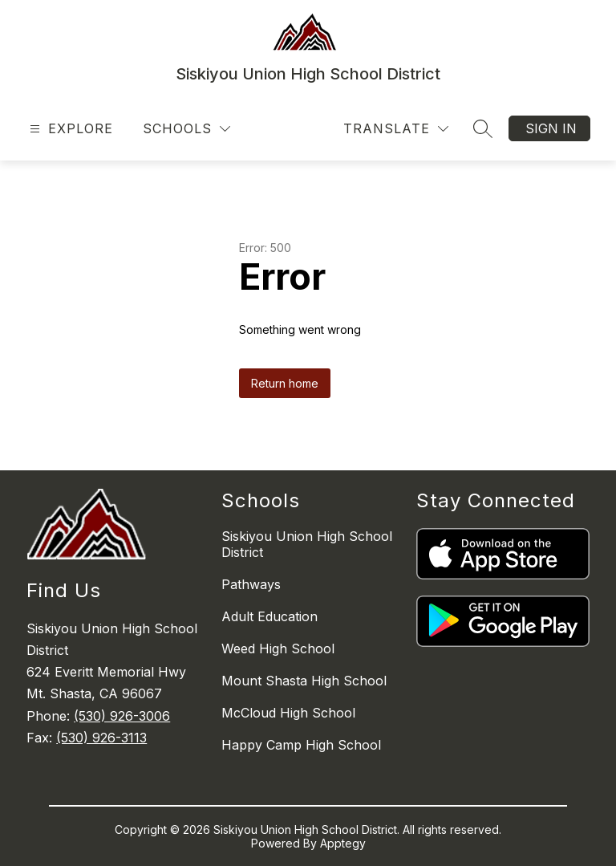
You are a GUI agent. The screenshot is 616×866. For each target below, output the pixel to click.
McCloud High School (288, 713)
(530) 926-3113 (101, 738)
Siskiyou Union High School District (307, 544)
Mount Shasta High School (304, 681)
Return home (285, 383)
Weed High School (278, 648)
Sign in (551, 128)
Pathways (251, 584)
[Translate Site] (396, 129)
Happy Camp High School (301, 745)
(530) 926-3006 (122, 716)
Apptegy (343, 843)
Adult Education (269, 616)
